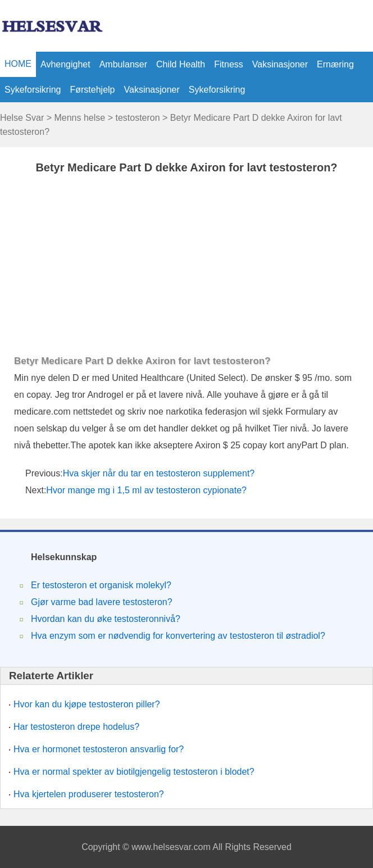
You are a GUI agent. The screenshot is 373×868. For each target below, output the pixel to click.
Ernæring (335, 64)
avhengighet (65, 64)
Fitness (229, 64)
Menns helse (79, 118)
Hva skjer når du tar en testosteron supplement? (160, 473)
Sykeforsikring (33, 90)
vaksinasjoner (280, 64)
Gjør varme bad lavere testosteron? (102, 602)
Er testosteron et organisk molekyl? (101, 585)
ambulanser (123, 64)
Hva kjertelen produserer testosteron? (89, 794)
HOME (18, 64)
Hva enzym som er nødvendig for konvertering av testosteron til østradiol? (178, 636)
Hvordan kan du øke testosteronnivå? (106, 619)
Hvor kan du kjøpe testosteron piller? (87, 704)
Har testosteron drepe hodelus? (76, 727)
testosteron (137, 118)
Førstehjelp (92, 90)
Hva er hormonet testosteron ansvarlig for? (99, 749)
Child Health (181, 64)
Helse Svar (22, 118)
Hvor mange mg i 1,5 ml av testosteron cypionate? (147, 490)
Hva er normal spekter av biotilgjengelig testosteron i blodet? (134, 772)
